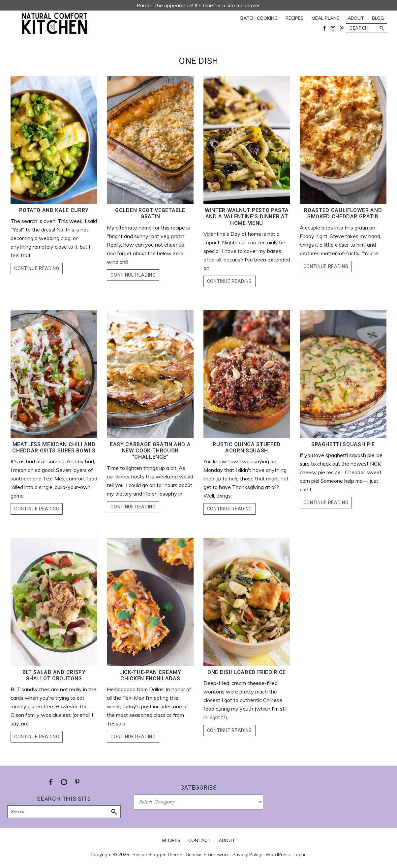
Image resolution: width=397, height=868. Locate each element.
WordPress (278, 854)
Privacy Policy (247, 854)
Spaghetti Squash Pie (343, 444)
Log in (300, 854)
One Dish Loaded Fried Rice (247, 672)
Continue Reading (37, 268)
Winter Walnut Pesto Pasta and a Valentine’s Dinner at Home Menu (247, 217)
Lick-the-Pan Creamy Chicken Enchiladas (150, 675)
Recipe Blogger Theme (157, 854)
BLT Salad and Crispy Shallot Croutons (54, 675)
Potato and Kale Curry (54, 210)
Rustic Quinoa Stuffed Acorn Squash (247, 448)
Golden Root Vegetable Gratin (150, 213)
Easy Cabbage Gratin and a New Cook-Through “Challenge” (150, 451)
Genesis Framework (207, 854)
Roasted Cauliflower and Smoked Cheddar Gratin (343, 213)
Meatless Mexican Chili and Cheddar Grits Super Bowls (54, 448)
